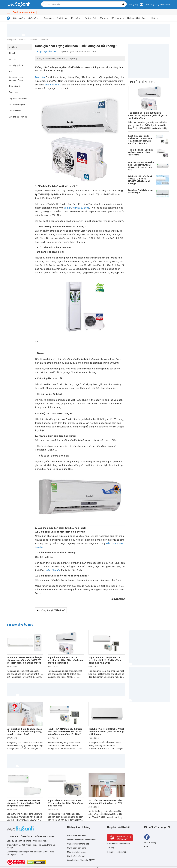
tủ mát (76, 208)
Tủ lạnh (12, 53)
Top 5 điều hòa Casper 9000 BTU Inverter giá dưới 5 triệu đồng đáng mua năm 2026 (106, 660)
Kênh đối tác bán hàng (117, 852)
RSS (146, 847)
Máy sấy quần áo (16, 65)
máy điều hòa (53, 570)
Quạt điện (13, 92)
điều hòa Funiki (53, 85)
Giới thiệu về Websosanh (118, 844)
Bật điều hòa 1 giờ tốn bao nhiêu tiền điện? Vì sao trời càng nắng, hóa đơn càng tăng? (24, 731)
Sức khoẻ (104, 18)
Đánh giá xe (117, 18)
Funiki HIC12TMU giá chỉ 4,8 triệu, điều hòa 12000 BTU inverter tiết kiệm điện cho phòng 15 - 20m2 (65, 731)
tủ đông (85, 208)
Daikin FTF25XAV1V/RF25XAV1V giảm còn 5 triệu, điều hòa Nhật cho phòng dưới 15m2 (24, 803)
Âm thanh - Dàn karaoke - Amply (16, 79)
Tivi (10, 72)
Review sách (91, 18)
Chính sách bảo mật (76, 856)
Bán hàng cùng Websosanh (158, 5)
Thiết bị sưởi (15, 86)
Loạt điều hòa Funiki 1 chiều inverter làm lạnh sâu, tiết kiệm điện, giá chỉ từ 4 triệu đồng (140, 139)
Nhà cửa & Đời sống (136, 18)
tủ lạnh (67, 208)
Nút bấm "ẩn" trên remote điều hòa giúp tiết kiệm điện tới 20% (105, 802)
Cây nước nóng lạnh (18, 98)
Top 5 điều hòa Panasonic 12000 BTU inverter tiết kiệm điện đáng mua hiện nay (65, 803)
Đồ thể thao (63, 18)
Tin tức (22, 40)
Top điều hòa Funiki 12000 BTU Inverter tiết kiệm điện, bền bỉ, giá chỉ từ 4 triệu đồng (148, 115)
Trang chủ (11, 40)
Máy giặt (13, 59)
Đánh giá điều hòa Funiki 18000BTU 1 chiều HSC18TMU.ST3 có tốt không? (141, 180)
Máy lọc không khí (17, 105)
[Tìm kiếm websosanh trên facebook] (147, 837)
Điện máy (48, 18)
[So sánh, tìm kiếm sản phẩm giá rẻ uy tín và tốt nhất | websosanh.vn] (19, 5)
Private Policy (150, 842)
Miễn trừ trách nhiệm (77, 852)
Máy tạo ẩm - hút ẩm (18, 117)
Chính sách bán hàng (77, 848)
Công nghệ (18, 18)
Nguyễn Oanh (118, 599)
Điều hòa (44, 40)
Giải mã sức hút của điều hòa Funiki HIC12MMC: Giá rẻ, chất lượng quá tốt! (141, 166)
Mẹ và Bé (75, 18)
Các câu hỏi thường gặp (78, 844)
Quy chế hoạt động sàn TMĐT (81, 860)
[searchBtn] (123, 4)
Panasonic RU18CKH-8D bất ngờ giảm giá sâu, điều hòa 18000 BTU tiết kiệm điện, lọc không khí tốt (24, 660)
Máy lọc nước (15, 111)
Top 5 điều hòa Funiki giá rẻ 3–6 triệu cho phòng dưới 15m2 (141, 152)
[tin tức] (8, 18)
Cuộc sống (33, 18)
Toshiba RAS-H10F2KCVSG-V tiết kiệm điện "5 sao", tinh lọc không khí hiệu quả (106, 731)
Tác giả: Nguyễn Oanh (46, 51)
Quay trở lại (53, 610)
